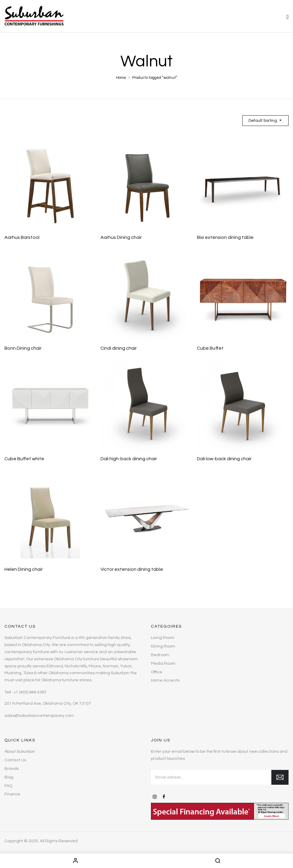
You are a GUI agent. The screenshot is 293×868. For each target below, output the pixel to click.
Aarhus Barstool (22, 237)
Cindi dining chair (119, 348)
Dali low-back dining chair (224, 459)
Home (121, 78)
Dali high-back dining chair (129, 459)
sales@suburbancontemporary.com (39, 716)
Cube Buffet (210, 348)
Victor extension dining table (132, 569)
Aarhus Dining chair (121, 237)
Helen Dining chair (24, 569)
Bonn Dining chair (23, 348)
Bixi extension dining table (225, 237)
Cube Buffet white (24, 459)
